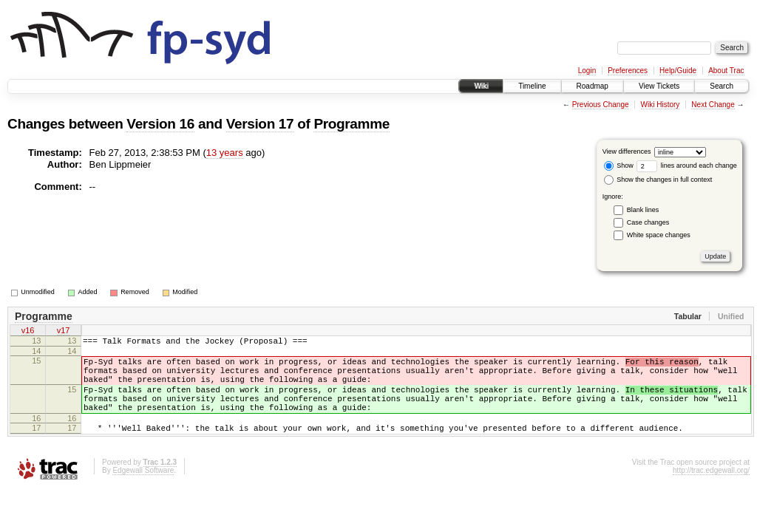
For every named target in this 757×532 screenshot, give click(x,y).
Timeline (532, 86)
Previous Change (601, 105)
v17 (64, 332)
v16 (28, 332)
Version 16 (160, 124)
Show (619, 166)
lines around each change (687, 166)
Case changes (648, 222)
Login (587, 71)
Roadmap (593, 86)
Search (722, 86)
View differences (627, 151)
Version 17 (260, 124)
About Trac (726, 71)
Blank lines (643, 210)
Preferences (628, 71)
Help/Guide (678, 71)
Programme (352, 124)
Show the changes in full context (658, 180)
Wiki (481, 86)
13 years (225, 153)
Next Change (713, 105)
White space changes (659, 235)
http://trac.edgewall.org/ (711, 490)
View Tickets (659, 86)
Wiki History (661, 105)
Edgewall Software (143, 490)
